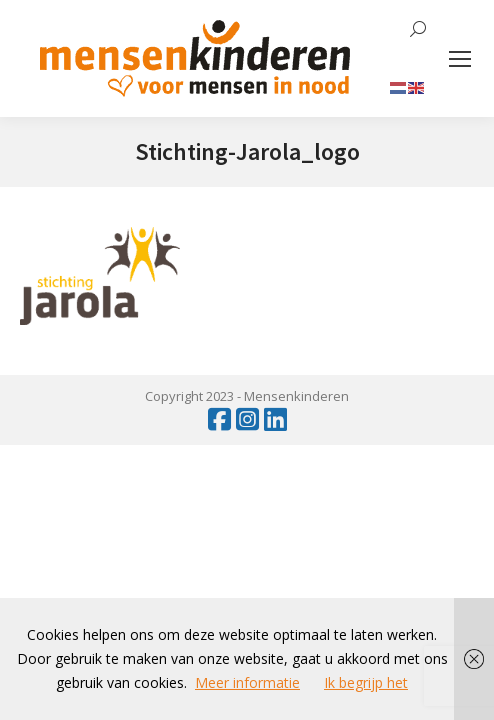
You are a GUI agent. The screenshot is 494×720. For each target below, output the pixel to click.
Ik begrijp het (366, 682)
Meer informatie (247, 682)
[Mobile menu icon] (460, 59)
